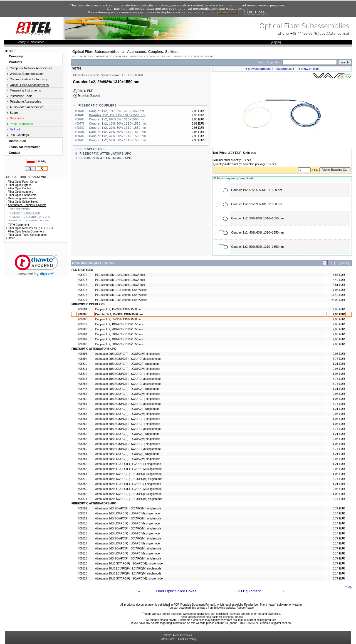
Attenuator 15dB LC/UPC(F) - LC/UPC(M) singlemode (128, 489)
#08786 (82, 319)
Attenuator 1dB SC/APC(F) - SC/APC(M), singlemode (128, 518)
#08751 (82, 454)
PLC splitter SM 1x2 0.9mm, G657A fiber (120, 275)
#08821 (82, 518)
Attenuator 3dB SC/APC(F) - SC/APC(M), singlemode (128, 538)
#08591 (82, 508)
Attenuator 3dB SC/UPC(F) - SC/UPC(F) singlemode (128, 419)
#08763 (82, 444)
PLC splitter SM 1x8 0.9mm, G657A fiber (120, 285)
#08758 (82, 469)
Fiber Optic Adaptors (19, 192)
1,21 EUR (339, 364)
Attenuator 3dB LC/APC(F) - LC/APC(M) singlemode (127, 533)
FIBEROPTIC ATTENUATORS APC (195, 56)
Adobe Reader (246, 608)
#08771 (82, 499)
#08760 (82, 399)
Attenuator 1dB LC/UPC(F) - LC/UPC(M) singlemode (128, 369)
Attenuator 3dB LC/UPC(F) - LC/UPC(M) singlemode (128, 414)
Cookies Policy (187, 639)
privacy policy (228, 12)
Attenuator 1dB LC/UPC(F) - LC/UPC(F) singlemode (127, 364)
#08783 (82, 344)
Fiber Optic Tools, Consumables (27, 235)
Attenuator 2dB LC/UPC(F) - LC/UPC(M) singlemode (128, 394)
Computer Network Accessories (31, 68)
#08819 (82, 569)
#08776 (82, 295)
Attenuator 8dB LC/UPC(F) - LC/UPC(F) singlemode (127, 454)
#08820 (82, 574)
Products (16, 62)
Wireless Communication (27, 74)
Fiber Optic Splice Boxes (176, 591)
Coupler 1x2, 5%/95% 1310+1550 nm (117, 119)
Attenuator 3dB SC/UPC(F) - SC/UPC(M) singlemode (128, 404)
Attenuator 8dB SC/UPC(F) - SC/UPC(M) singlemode (128, 449)
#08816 (82, 533)
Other (10, 238)
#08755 (82, 414)
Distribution (18, 141)
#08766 (82, 384)
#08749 (82, 409)
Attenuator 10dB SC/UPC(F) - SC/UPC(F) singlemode (128, 474)
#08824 (82, 548)
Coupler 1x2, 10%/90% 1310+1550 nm (118, 124)
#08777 (82, 300)
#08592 (82, 359)
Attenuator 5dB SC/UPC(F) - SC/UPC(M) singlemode (128, 429)
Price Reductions (21, 124)
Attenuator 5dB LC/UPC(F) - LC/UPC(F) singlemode (127, 434)
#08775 (82, 290)
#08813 (82, 379)
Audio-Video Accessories (27, 107)
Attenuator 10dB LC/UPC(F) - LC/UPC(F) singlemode (128, 464)
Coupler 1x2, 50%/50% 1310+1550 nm (118, 140)
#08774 (82, 285)
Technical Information (25, 147)
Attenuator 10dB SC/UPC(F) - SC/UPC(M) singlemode (129, 479)
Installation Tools (21, 96)
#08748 (82, 389)
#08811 (82, 369)
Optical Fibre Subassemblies (29, 85)
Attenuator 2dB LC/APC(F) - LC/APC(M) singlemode (127, 523)
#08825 (82, 558)
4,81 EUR (339, 285)
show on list (309, 69)
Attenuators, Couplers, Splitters (26, 205)
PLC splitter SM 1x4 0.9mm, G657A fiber (120, 280)
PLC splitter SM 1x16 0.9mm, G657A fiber (121, 290)
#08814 (82, 513)
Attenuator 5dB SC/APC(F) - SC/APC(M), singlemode (128, 548)
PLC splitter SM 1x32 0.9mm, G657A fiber (121, 295)
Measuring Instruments (25, 90)
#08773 (82, 280)
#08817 (82, 543)
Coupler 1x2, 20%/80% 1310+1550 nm (118, 128)
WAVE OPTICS (123, 75)
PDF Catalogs (19, 135)
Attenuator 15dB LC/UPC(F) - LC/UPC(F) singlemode (128, 484)
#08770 (82, 479)
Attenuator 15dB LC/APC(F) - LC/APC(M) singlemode (128, 574)
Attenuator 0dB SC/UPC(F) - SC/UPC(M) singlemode (128, 359)
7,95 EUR (339, 290)
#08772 (82, 275)
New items (17, 118)
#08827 (82, 579)
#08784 (82, 309)
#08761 (82, 419)
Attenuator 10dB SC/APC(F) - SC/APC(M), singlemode (129, 563)
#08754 (82, 394)
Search (15, 113)
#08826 (82, 563)
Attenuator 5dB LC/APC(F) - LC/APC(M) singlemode (127, 543)
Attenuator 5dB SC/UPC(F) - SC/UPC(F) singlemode (128, 424)
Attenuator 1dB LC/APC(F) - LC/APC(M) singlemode (127, 513)
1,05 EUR (339, 374)
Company (16, 56)
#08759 (82, 489)
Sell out (15, 129)
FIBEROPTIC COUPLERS (112, 56)
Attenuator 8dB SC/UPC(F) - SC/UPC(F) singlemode (128, 444)
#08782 (82, 339)
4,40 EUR (339, 280)
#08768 (82, 429)
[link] (36, 265)
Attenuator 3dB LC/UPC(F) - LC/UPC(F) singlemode (127, 409)
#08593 (82, 354)
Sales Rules (167, 639)
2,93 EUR (339, 309)
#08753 (82, 484)
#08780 (82, 329)
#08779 (82, 324)
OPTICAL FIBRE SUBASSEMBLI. (27, 177)
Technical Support (89, 96)
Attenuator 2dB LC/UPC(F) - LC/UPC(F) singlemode (127, 389)
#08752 (82, 464)
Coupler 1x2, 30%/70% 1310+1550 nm (118, 132)
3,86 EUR (339, 275)
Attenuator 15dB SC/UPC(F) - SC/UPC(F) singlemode (128, 494)
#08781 (82, 334)
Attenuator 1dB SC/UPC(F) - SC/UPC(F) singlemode (128, 374)
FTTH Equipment (247, 591)
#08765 (82, 494)
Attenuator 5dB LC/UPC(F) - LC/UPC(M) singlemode (128, 439)
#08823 (82, 538)
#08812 (82, 374)
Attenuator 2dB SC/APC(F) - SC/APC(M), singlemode (128, 528)
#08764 (82, 474)
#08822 (82, 528)
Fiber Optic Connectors (21, 195)
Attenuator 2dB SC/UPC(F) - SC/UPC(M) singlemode (128, 384)
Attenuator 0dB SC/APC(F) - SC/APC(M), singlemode (128, 508)
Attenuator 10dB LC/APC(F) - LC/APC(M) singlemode (128, 569)
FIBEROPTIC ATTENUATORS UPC (151, 56)
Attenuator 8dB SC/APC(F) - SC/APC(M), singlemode (128, 558)
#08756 (82, 439)
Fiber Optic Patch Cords (22, 182)
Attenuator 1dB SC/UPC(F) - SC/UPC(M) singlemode (128, 379)
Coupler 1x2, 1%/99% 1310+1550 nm (117, 111)
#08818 (82, 553)
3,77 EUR (339, 359)
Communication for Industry (29, 79)
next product (283, 69)
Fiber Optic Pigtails (18, 185)
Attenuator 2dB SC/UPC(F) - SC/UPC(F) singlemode (128, 399)
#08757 (82, 459)
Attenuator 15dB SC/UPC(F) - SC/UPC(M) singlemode (129, 499)
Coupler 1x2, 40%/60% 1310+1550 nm (118, 136)
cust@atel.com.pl (334, 33)
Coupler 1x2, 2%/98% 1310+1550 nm (117, 115)
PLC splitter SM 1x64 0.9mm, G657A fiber (121, 300)
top (350, 587)
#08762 (82, 424)
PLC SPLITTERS (83, 56)
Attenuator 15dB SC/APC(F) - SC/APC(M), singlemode (129, 579)
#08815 (82, 523)
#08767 (82, 404)
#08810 (82, 364)
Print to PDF (85, 91)
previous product (259, 69)
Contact (15, 153)
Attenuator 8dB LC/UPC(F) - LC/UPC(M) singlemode (128, 459)
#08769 (82, 449)
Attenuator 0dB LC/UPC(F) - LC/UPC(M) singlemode (128, 354)
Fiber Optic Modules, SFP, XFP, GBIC (30, 228)
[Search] (310, 62)
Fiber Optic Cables (18, 188)
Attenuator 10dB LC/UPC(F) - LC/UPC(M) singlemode (128, 469)
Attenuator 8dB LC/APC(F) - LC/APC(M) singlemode (127, 553)
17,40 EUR (338, 295)
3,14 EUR (339, 513)
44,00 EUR (338, 300)
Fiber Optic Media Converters (25, 231)
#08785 (82, 314)
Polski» (41, 161)
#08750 (82, 434)
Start (12, 51)
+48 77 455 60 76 (304, 33)
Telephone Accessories (25, 101)
